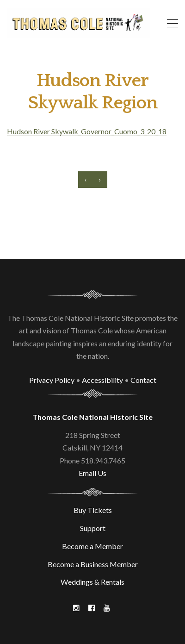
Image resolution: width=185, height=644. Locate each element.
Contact (143, 380)
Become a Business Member (93, 564)
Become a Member (92, 546)
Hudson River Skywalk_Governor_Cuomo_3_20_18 (87, 131)
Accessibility (102, 380)
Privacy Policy (52, 380)
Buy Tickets (93, 510)
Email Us (92, 473)
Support (93, 528)
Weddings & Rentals (92, 582)
